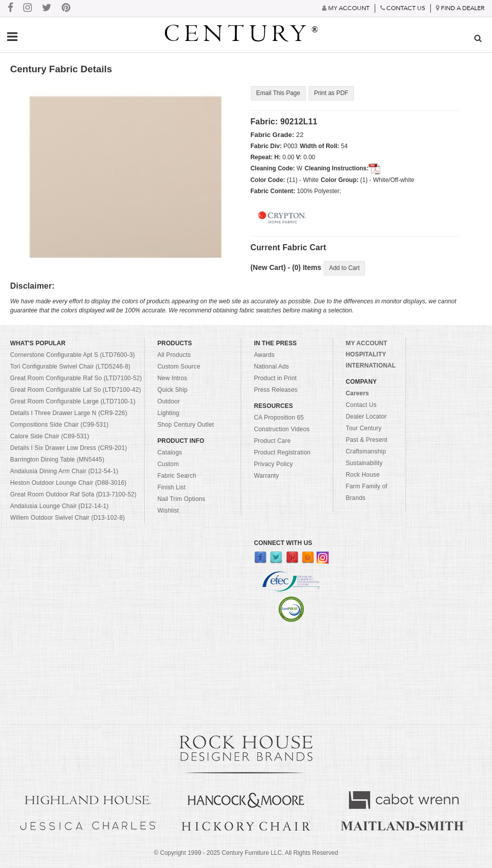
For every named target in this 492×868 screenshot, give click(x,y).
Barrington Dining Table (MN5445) (57, 460)
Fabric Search (177, 476)
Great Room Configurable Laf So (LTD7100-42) (76, 390)
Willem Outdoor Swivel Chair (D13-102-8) (68, 518)
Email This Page (278, 93)
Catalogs (170, 453)
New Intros (172, 379)
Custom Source (179, 367)
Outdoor (168, 402)
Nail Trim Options (181, 499)
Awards (264, 355)
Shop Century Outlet (186, 425)
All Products (174, 355)
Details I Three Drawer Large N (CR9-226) (69, 414)
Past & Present (367, 440)
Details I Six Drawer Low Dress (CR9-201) (69, 448)
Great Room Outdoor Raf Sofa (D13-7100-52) (73, 495)
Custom (168, 465)
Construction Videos (282, 430)
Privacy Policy (273, 465)
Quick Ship (172, 390)
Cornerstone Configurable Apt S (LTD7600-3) (73, 355)
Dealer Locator (366, 417)
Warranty (266, 476)
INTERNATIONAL (371, 366)
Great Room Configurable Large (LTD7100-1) (73, 402)
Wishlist (168, 511)
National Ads (271, 367)
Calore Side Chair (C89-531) (50, 437)
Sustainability (364, 464)
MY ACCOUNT (367, 344)
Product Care (272, 441)
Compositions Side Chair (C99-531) (59, 425)
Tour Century (364, 429)
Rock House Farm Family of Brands (367, 487)
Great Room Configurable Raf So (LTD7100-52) (76, 379)
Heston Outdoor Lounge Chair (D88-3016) (68, 483)
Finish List (171, 488)
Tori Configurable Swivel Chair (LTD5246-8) (70, 367)
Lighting (168, 414)
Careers (357, 394)
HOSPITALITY (366, 355)
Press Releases (276, 390)
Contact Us (361, 405)
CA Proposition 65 (279, 418)
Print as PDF (331, 93)
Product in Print (275, 379)
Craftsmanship (366, 452)
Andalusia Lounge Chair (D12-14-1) (59, 507)
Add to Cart (345, 268)
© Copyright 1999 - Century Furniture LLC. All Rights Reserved (246, 853)
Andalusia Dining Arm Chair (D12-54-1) (64, 472)
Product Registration (282, 453)
